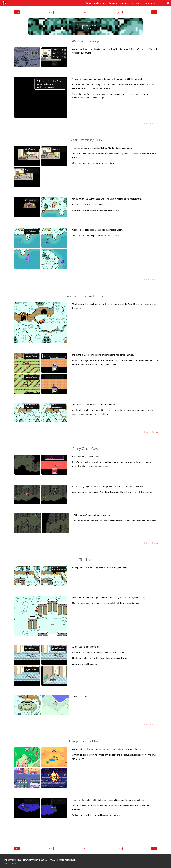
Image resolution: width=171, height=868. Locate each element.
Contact (162, 3)
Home (89, 3)
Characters (113, 3)
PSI (132, 3)
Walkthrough (100, 3)
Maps (154, 3)
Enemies (124, 3)
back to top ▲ (151, 123)
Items (138, 3)
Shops (146, 3)
